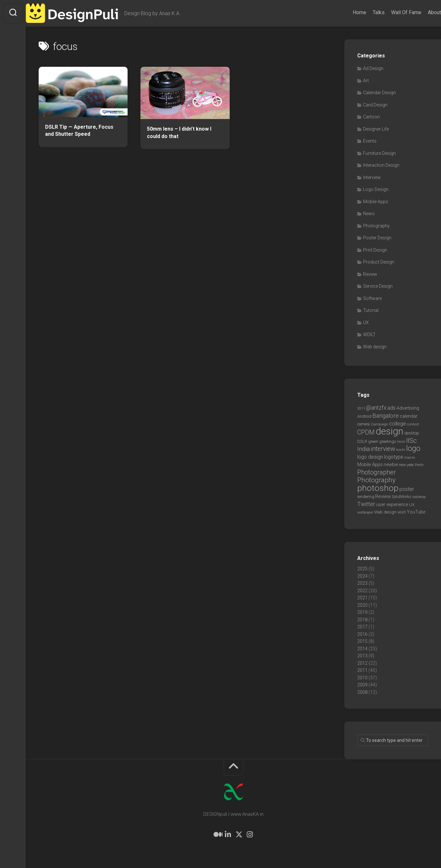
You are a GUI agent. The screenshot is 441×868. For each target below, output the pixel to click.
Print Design (375, 250)
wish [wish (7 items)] (402, 512)
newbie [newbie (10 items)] (391, 464)
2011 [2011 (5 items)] (361, 409)
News (369, 214)
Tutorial (371, 310)
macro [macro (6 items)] (410, 457)
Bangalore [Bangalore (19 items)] (386, 416)
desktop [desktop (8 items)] (412, 433)
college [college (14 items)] (398, 424)
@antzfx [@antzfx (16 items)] (376, 408)
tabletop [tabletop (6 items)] (419, 497)
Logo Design (376, 189)
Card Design (375, 105)
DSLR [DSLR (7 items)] (362, 441)
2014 (362, 649)
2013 (362, 656)
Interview (372, 177)
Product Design (379, 262)
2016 (362, 634)
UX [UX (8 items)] (412, 505)
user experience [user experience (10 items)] (392, 504)
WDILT (369, 334)
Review (370, 274)
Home (347, 12)
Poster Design (377, 238)
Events (370, 141)
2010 (362, 678)
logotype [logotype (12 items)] (394, 457)
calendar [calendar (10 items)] (409, 416)
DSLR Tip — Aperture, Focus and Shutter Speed (79, 131)
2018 (362, 620)
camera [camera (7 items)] (364, 424)
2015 (362, 641)
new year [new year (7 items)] (406, 465)
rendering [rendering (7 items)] (366, 497)
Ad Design (373, 68)
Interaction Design (381, 165)
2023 (362, 583)
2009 (362, 685)
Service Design (378, 286)
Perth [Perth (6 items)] (419, 465)
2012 (362, 663)
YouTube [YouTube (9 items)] (416, 512)
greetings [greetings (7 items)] (388, 441)
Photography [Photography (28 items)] (376, 480)
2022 (362, 591)
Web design (375, 347)
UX (366, 323)
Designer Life (376, 129)
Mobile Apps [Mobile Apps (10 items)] (370, 464)
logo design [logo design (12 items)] (370, 457)
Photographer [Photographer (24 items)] (377, 472)
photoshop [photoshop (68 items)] (378, 488)
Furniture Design (379, 153)
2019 (362, 612)
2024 (362, 576)
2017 (362, 627)
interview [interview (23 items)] (383, 449)
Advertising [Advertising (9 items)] (408, 408)
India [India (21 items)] (364, 449)
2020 (362, 605)
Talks (366, 12)
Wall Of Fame (393, 12)
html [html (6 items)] (401, 442)
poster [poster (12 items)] (407, 489)
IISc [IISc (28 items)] (412, 441)
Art (366, 81)
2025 (362, 569)
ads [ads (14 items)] (391, 408)
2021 (362, 598)
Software (372, 298)
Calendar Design (379, 93)
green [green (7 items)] (373, 441)
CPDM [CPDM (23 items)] (366, 432)
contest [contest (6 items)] (413, 424)
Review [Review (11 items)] (383, 496)
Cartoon (371, 117)
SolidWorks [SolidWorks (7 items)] (402, 497)
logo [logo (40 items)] (413, 449)
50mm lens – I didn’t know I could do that (179, 133)
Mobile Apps (376, 202)
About (422, 12)
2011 (362, 670)
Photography (376, 226)
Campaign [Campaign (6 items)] (379, 424)
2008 (362, 692)
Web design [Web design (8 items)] (385, 512)
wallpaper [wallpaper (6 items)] (365, 512)
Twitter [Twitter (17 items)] (366, 504)
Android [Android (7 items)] (364, 416)
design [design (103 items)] (389, 431)
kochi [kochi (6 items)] (401, 450)
